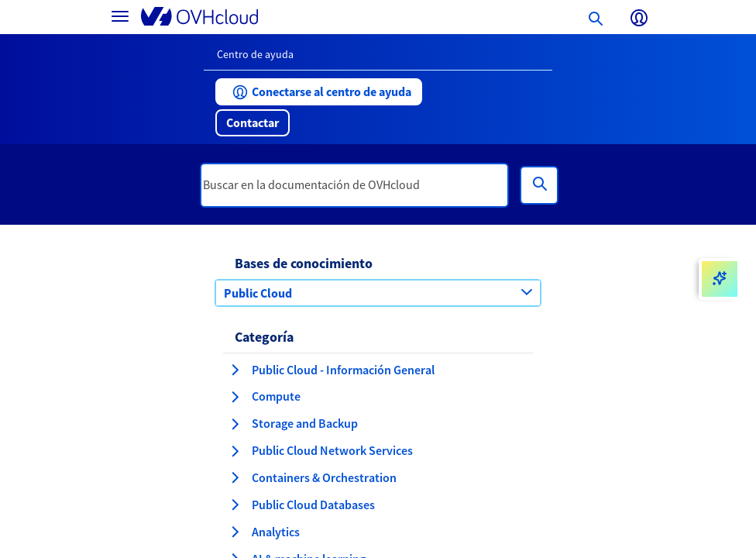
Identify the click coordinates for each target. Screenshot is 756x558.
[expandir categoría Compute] (235, 397)
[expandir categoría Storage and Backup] (235, 424)
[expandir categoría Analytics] (235, 532)
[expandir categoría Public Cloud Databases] (235, 505)
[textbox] (354, 185)
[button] (319, 92)
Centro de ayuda (255, 54)
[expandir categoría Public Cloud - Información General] (235, 370)
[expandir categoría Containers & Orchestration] (235, 477)
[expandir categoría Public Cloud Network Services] (235, 451)
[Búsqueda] (539, 185)
